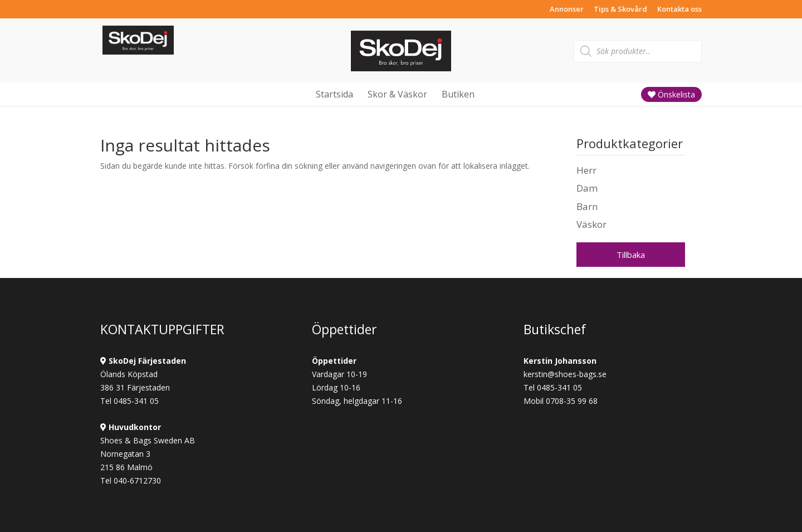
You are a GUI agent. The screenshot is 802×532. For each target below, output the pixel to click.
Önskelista (671, 94)
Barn (587, 206)
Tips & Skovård (620, 10)
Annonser (567, 10)
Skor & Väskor (397, 94)
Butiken (458, 94)
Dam (587, 188)
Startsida (334, 94)
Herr (586, 170)
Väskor (591, 224)
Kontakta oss (679, 10)
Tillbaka (631, 255)
